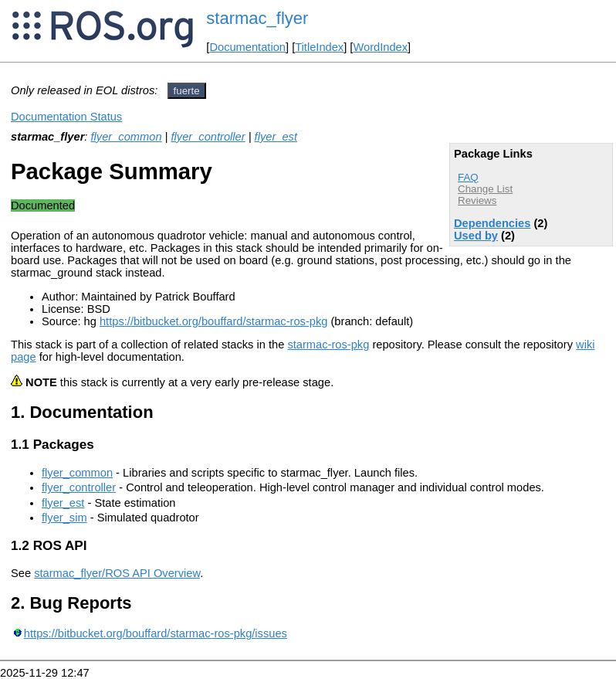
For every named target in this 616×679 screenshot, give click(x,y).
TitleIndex (319, 47)
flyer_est (276, 137)
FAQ (468, 177)
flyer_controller (208, 137)
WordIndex (380, 47)
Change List (485, 189)
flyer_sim (64, 518)
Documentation (247, 47)
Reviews (477, 200)
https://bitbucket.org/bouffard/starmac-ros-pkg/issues (156, 633)
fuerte (187, 91)
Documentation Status (66, 117)
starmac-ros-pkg (328, 345)
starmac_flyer (257, 18)
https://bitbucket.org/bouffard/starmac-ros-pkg (213, 321)
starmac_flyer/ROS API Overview (117, 573)
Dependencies (492, 223)
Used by (476, 236)
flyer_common (127, 137)
